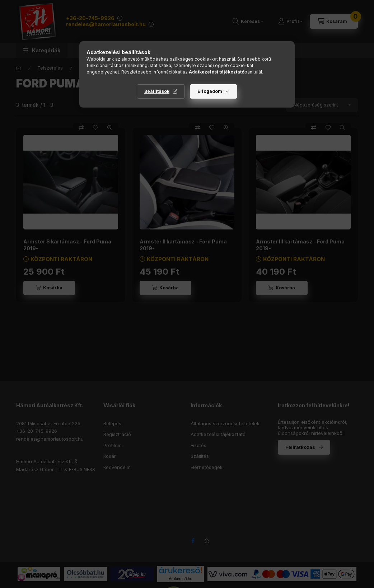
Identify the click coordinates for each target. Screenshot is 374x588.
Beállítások (157, 91)
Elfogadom (210, 91)
